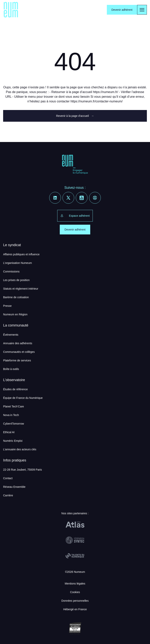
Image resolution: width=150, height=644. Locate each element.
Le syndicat (12, 245)
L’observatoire (14, 380)
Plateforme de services (17, 360)
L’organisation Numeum (17, 263)
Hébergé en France (75, 609)
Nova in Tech (11, 415)
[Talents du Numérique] (75, 556)
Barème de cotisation (16, 297)
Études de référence (15, 389)
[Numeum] (11, 10)
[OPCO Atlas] (75, 525)
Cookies (75, 592)
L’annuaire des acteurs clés (20, 449)
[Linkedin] (55, 198)
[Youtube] (82, 198)
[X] (68, 198)
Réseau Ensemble (14, 487)
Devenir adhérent (122, 10)
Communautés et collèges (19, 352)
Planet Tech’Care (13, 406)
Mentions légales (75, 584)
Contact (8, 478)
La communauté (16, 325)
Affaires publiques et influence (21, 254)
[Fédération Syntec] (75, 540)
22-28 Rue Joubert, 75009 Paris (22, 470)
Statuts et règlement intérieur (21, 289)
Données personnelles (75, 601)
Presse (7, 306)
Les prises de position (16, 280)
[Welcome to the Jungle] (95, 198)
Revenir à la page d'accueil (75, 116)
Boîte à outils (11, 369)
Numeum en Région (15, 314)
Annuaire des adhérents (18, 343)
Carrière (8, 495)
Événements (11, 335)
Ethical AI (9, 432)
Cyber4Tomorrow (14, 424)
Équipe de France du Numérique (23, 398)
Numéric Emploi (13, 441)
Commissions (11, 271)
